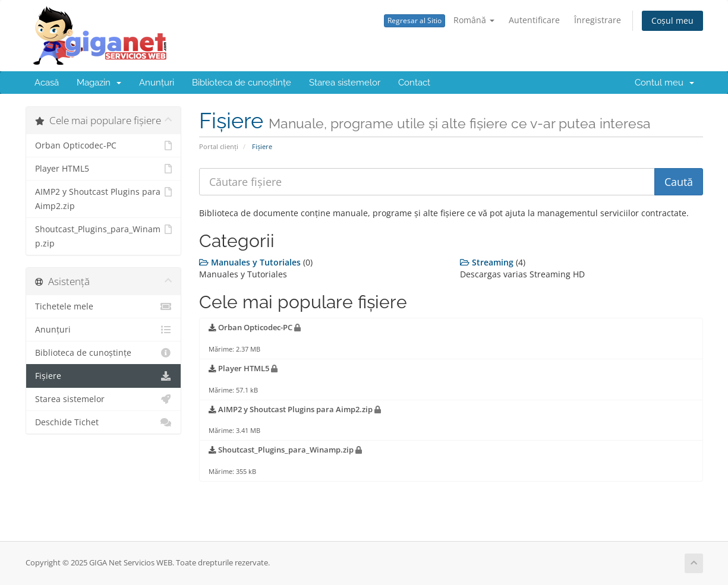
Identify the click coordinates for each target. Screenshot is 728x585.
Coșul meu (672, 20)
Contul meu (664, 83)
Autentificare (534, 20)
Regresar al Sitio (415, 20)
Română (474, 20)
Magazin (99, 83)
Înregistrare (598, 20)
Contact (414, 83)
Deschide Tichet (104, 422)
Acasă (47, 83)
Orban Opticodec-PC (104, 146)
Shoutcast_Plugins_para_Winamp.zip (104, 235)
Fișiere (104, 376)
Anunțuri (157, 83)
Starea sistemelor (345, 83)
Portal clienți (219, 146)
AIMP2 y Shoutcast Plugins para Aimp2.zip (104, 198)
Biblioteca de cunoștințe (242, 83)
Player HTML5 (104, 169)
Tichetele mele (104, 306)
